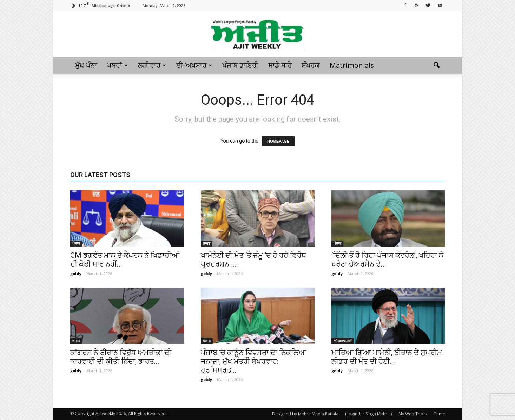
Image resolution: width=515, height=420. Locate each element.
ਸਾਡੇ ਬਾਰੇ (280, 65)
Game (439, 414)
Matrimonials (352, 65)
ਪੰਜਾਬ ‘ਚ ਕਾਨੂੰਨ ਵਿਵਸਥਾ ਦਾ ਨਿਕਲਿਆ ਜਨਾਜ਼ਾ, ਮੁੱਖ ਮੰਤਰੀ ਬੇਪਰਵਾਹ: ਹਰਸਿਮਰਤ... (254, 361)
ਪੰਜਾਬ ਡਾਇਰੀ (240, 65)
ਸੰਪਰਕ (311, 65)
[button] (437, 65)
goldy (76, 273)
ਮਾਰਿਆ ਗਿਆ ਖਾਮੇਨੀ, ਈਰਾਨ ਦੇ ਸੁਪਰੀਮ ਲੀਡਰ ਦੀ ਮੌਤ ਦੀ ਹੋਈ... (387, 357)
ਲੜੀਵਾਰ (152, 65)
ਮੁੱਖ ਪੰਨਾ (86, 65)
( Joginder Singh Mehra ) (368, 414)
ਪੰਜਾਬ (76, 243)
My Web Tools (412, 414)
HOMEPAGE (278, 141)
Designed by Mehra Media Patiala (305, 414)
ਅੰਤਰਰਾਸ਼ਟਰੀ (343, 341)
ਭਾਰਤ (207, 243)
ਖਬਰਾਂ (117, 65)
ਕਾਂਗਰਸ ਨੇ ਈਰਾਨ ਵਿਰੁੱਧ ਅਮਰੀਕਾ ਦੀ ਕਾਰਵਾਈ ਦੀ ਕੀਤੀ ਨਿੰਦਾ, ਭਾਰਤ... (121, 357)
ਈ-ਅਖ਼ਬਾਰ (194, 65)
